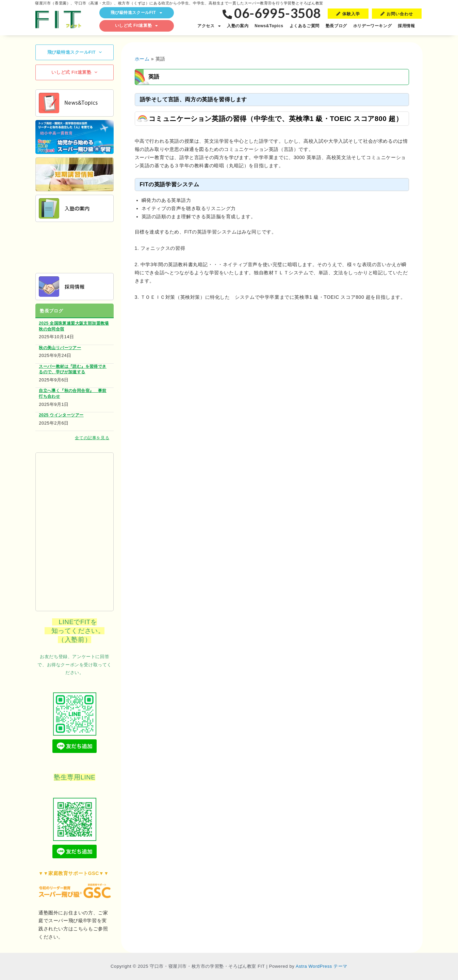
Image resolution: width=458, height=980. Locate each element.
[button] (348, 14)
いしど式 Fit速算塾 (137, 26)
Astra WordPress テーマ (322, 966)
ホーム (142, 59)
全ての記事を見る (92, 438)
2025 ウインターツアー (61, 415)
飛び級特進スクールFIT (136, 13)
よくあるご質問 (305, 26)
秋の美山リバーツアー (60, 348)
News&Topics (269, 26)
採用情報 (406, 26)
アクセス (209, 26)
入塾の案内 (238, 26)
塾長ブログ (336, 26)
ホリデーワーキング (372, 26)
